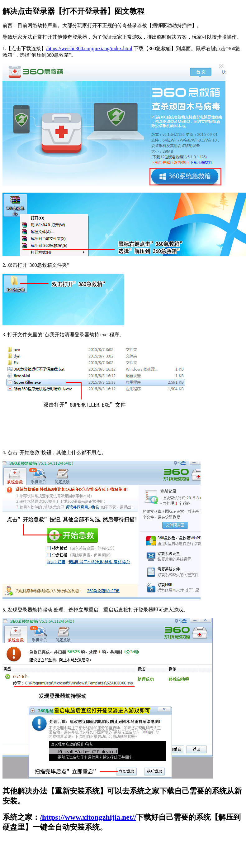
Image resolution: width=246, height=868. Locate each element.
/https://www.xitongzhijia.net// (88, 817)
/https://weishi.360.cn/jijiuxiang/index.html (89, 48)
